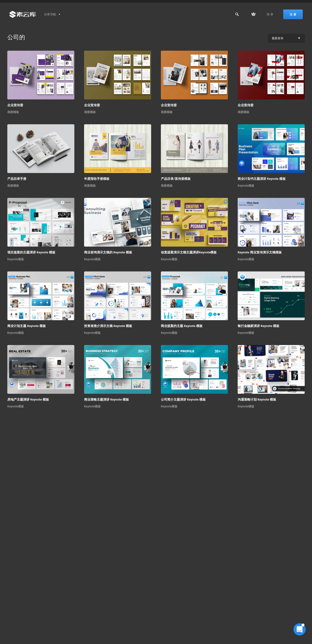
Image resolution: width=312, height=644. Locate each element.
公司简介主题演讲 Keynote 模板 (183, 399)
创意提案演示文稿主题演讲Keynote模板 (189, 252)
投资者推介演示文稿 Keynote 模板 (108, 326)
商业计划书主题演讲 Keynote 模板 (262, 179)
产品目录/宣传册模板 (176, 179)
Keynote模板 (246, 186)
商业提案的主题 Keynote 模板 (182, 326)
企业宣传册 (15, 105)
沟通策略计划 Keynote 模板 (257, 399)
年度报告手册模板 (97, 179)
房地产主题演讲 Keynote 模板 (28, 399)
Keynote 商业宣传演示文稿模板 (260, 252)
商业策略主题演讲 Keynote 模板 (107, 399)
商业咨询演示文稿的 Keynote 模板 (108, 252)
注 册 (293, 14)
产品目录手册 (17, 179)
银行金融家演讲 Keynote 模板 (258, 326)
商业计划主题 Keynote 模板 (27, 326)
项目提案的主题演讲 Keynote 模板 (31, 252)
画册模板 (13, 112)
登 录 (270, 14)
